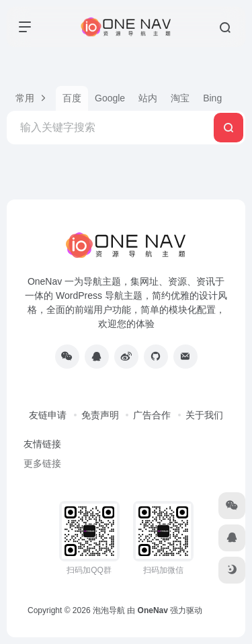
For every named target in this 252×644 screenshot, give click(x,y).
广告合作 (152, 415)
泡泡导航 (109, 610)
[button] (31, 98)
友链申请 (48, 415)
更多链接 (42, 463)
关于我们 (204, 415)
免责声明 (100, 415)
